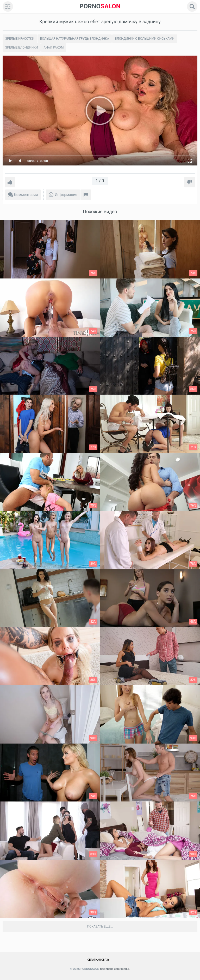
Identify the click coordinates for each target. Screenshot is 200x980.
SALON (100, 6)
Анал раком (54, 47)
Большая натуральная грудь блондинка (75, 39)
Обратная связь (99, 960)
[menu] (8, 7)
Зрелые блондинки (22, 47)
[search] (192, 7)
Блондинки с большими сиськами (145, 39)
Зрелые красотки (20, 39)
